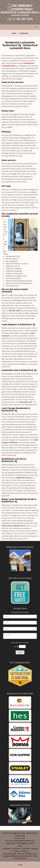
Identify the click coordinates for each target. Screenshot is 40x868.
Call (20, 865)
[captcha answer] (22, 647)
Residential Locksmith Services (20, 547)
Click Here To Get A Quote (20, 578)
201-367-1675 (25, 19)
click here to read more (19, 539)
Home (14, 33)
